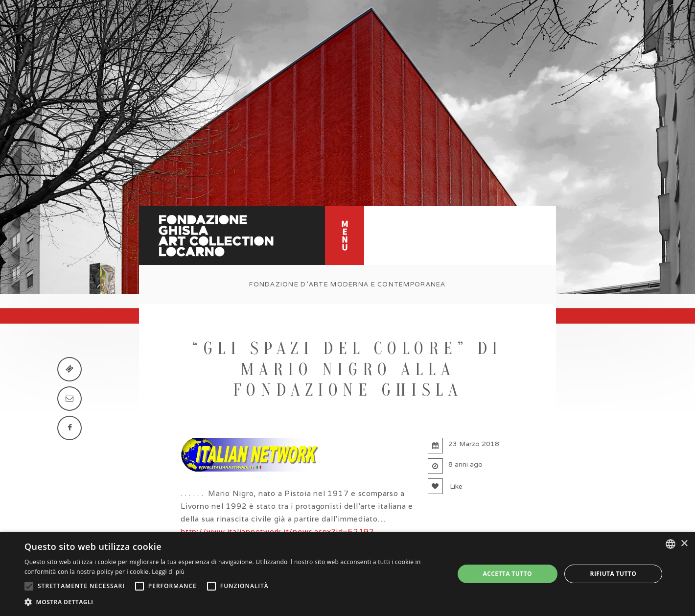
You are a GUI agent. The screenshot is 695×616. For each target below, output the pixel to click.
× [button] (684, 544)
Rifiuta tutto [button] (614, 574)
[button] (233, 602)
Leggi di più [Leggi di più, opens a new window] (168, 572)
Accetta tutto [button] (508, 574)
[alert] (347, 574)
